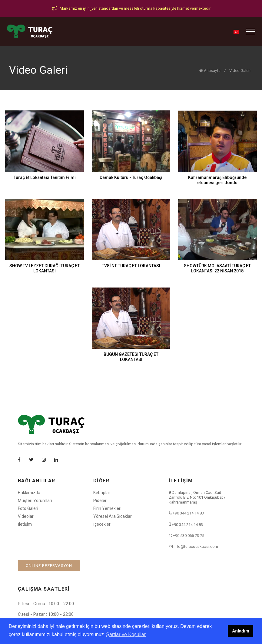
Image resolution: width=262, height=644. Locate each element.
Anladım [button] (241, 631)
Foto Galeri (28, 508)
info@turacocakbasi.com (196, 546)
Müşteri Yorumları (35, 501)
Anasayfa (210, 71)
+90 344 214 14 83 (188, 513)
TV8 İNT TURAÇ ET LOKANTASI (131, 266)
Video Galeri (240, 71)
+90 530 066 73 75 (189, 536)
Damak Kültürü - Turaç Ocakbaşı (131, 177)
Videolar (26, 516)
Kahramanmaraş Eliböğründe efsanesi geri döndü (217, 180)
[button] (236, 32)
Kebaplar (102, 493)
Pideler (100, 501)
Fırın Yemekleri (107, 508)
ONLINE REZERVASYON (49, 566)
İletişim (25, 524)
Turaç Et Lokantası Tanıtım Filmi (45, 177)
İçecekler (102, 524)
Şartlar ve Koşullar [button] (126, 634)
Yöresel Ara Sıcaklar (113, 516)
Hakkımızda (29, 493)
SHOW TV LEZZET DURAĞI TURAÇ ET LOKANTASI (45, 268)
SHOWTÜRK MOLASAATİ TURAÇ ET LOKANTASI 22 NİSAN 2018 (217, 268)
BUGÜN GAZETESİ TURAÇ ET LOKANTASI (131, 357)
